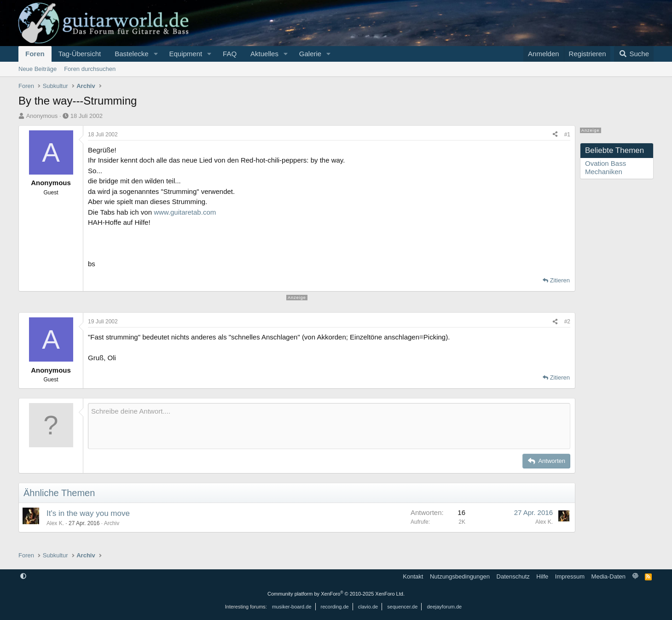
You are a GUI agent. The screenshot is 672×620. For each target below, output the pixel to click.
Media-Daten (608, 576)
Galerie (310, 54)
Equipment (185, 54)
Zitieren (560, 280)
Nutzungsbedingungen (460, 576)
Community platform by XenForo (336, 594)
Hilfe (542, 576)
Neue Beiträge (38, 69)
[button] (156, 54)
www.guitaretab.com (185, 212)
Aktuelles (264, 54)
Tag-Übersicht (80, 54)
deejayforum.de (444, 607)
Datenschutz (513, 576)
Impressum (570, 576)
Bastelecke (131, 54)
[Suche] (634, 54)
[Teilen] (555, 135)
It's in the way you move (88, 513)
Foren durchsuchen (90, 69)
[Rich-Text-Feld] (329, 426)
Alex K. (55, 523)
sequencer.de (402, 607)
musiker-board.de (292, 607)
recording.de (335, 607)
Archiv (112, 523)
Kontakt (413, 576)
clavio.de (368, 607)
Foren (35, 54)
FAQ (230, 54)
